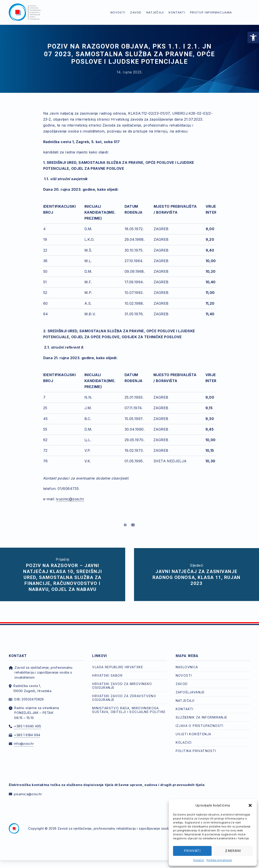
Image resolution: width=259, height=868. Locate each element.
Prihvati (192, 851)
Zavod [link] (136, 12)
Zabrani (233, 851)
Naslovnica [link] (187, 664)
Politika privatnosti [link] (219, 860)
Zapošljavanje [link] (190, 689)
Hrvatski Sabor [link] (107, 672)
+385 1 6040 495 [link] (27, 723)
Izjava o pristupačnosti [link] (200, 722)
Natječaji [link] (155, 12)
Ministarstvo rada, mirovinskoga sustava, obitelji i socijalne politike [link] (129, 706)
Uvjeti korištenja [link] (194, 731)
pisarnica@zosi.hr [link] (28, 791)
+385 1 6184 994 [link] (27, 731)
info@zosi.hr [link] (24, 740)
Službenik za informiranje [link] (202, 714)
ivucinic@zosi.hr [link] (70, 499)
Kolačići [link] (199, 860)
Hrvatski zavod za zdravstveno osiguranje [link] (124, 694)
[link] (253, 37)
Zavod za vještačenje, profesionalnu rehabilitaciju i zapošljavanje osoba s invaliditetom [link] (126, 825)
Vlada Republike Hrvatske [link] (118, 664)
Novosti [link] (118, 12)
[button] (250, 805)
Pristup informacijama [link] (211, 12)
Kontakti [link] (177, 12)
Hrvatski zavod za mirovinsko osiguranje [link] (122, 682)
